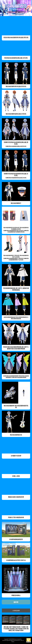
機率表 (16, 602)
